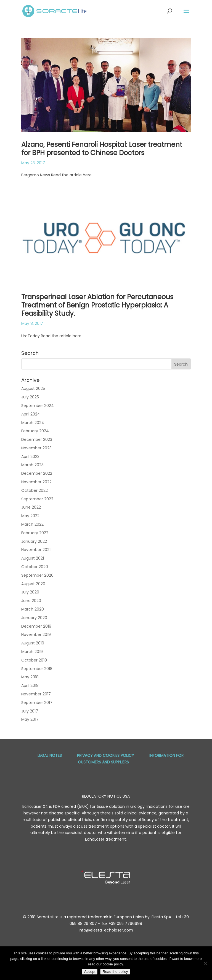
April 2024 (31, 414)
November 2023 (36, 448)
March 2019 (32, 652)
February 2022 (35, 533)
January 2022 (34, 541)
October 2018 (34, 660)
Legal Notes (50, 755)
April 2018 (30, 685)
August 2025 (33, 388)
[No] (205, 963)
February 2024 (35, 431)
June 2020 (31, 601)
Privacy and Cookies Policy (106, 755)
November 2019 (36, 635)
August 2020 (33, 584)
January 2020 (34, 618)
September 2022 (37, 499)
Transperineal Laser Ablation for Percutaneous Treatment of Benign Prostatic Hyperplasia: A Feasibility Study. (97, 305)
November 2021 (36, 550)
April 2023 (30, 457)
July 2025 (30, 397)
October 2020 (35, 567)
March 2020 (33, 609)
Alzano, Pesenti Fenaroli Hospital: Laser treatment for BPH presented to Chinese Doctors (102, 149)
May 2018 (30, 677)
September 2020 (37, 575)
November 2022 (36, 482)
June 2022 (31, 507)
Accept (90, 972)
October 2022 (35, 490)
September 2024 (38, 406)
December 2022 (37, 473)
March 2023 (32, 465)
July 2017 (30, 711)
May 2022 (30, 516)
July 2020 (30, 592)
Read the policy (115, 972)
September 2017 (37, 703)
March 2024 (33, 423)
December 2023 (37, 439)
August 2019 (33, 643)
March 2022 (32, 524)
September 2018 (37, 669)
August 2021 (33, 558)
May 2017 (30, 719)
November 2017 (36, 694)
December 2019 (36, 626)
